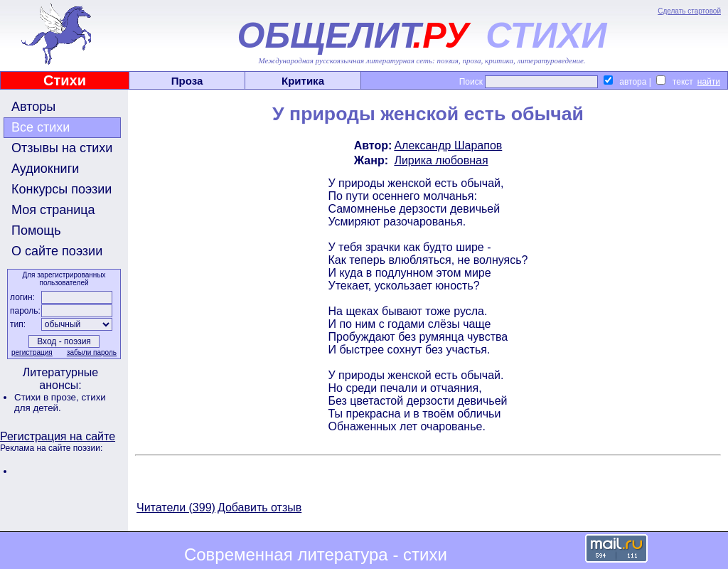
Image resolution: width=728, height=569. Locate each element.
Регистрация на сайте (58, 436)
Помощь (36, 230)
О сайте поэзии (57, 251)
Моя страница (53, 210)
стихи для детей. (60, 403)
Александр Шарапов (448, 145)
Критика (303, 81)
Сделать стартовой (689, 11)
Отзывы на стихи (62, 148)
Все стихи (41, 127)
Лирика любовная (441, 160)
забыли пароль (92, 352)
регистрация (32, 352)
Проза (187, 81)
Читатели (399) (176, 507)
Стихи (65, 80)
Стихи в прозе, (48, 397)
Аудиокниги (45, 169)
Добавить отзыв (259, 507)
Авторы (33, 107)
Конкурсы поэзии (61, 189)
